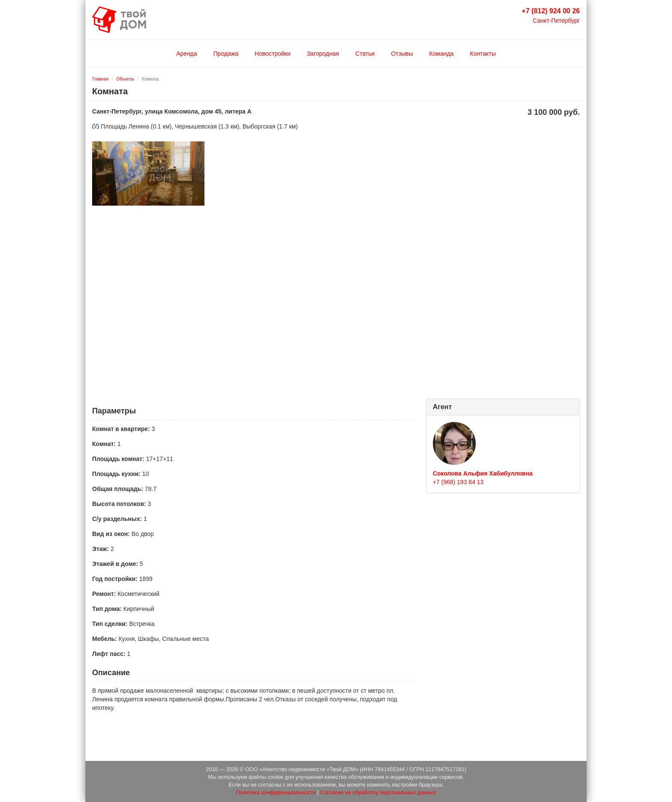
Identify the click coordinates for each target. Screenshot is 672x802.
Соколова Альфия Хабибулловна (483, 473)
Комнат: (104, 444)
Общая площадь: (118, 489)
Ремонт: (104, 594)
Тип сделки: (110, 624)
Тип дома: (107, 609)
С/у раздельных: (117, 519)
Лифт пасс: (109, 654)
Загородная (323, 54)
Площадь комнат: (118, 459)
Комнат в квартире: (121, 429)
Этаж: (100, 549)
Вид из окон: (111, 534)
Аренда (187, 54)
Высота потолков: (119, 504)
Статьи (365, 54)
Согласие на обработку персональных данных (378, 793)
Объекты (125, 79)
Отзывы (402, 54)
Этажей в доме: (115, 564)
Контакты (483, 54)
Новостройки (273, 54)
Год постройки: (115, 579)
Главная (100, 79)
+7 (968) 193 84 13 (458, 482)
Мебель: (105, 639)
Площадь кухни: (116, 474)
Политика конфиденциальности (276, 793)
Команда (441, 54)
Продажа (226, 54)
